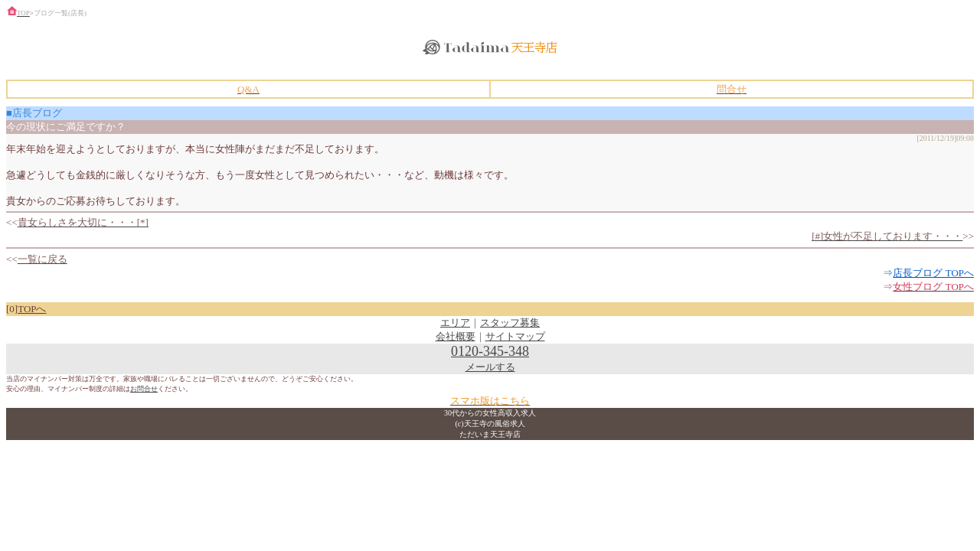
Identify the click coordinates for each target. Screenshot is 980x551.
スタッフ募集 (510, 323)
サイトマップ (515, 336)
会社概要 (456, 336)
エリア (455, 323)
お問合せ (144, 389)
